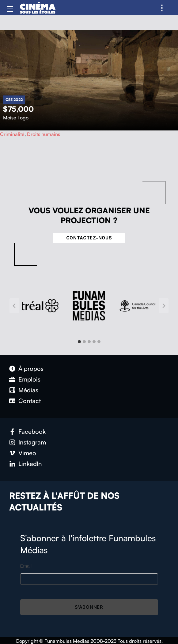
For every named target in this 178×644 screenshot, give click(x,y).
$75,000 (18, 109)
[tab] (79, 342)
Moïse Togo (16, 118)
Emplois (29, 379)
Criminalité (12, 134)
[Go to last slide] (14, 306)
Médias (28, 390)
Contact (30, 401)
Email (26, 566)
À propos (31, 369)
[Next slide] (164, 306)
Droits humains (44, 134)
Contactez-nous (89, 238)
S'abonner (89, 607)
